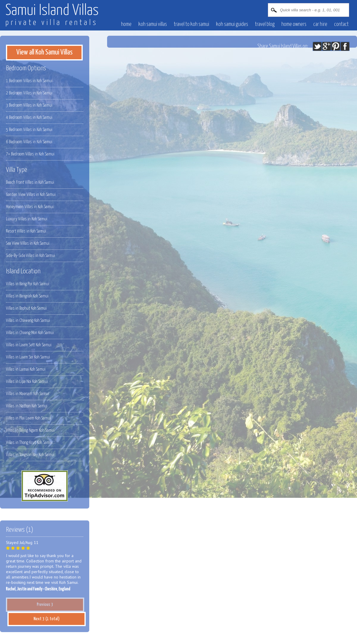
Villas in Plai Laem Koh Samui (28, 418)
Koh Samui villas (153, 24)
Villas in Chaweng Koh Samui (28, 321)
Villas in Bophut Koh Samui (26, 308)
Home (126, 24)
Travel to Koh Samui (191, 24)
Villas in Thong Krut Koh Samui (29, 443)
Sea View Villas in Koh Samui (28, 243)
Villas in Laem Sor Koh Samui (28, 357)
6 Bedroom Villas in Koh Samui (29, 142)
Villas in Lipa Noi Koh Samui (27, 382)
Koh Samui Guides (232, 24)
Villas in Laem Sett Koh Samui (29, 345)
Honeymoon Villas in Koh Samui (30, 207)
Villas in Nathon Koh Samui (27, 406)
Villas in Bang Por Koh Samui (28, 284)
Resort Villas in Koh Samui (26, 231)
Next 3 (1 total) (47, 619)
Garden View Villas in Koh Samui (31, 195)
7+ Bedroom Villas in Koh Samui (30, 154)
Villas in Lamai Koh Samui (26, 369)
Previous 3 (45, 605)
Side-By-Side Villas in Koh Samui (30, 256)
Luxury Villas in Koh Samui (27, 219)
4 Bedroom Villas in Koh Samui (29, 117)
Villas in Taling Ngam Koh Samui (30, 430)
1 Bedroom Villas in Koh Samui (29, 81)
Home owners (294, 24)
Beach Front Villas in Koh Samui (30, 182)
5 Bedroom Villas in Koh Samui (29, 130)
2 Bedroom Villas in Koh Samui (29, 93)
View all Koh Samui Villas (44, 52)
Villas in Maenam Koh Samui (28, 394)
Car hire (320, 24)
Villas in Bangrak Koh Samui (27, 296)
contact (341, 24)
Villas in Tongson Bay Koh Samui (30, 455)
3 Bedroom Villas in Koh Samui (29, 105)
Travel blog (265, 24)
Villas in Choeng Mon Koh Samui (30, 333)
